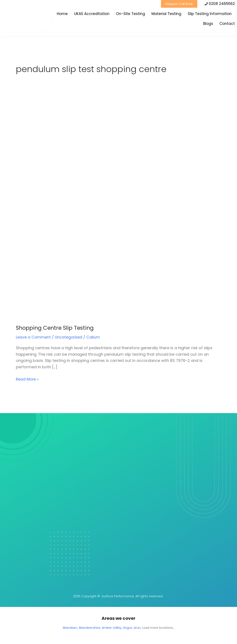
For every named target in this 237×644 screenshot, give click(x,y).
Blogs (208, 24)
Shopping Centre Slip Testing (56, 328)
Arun (137, 628)
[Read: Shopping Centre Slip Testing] (98, 209)
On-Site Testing (130, 14)
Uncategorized (69, 338)
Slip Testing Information (210, 14)
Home (62, 14)
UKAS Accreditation (92, 14)
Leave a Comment (33, 338)
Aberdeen (70, 628)
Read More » (28, 379)
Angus (128, 628)
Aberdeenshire (89, 628)
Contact (227, 24)
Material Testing (166, 14)
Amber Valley (112, 628)
